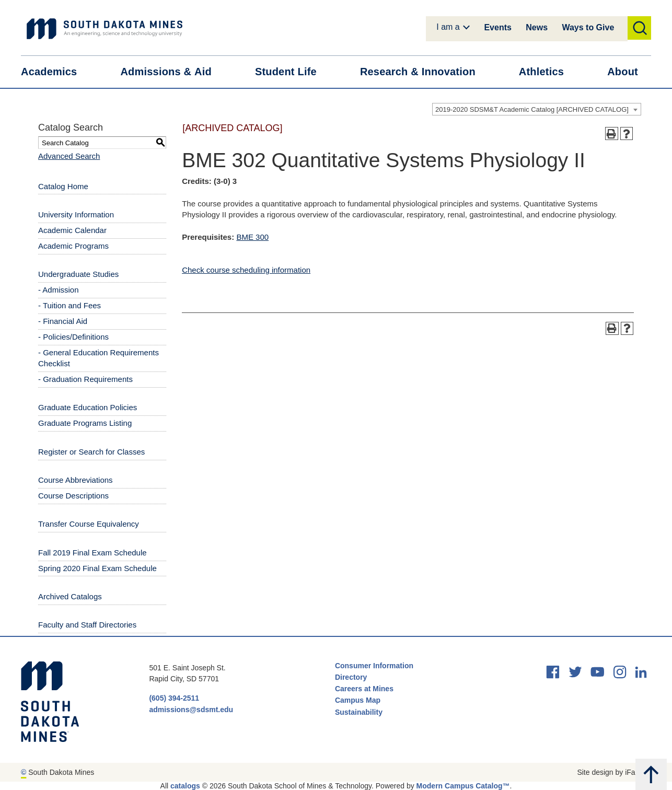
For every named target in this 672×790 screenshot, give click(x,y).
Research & (424, 72)
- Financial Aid (63, 321)
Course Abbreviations (76, 480)
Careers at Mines (364, 689)
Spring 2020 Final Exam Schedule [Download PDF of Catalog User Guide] (97, 568)
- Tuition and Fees (69, 305)
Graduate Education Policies (88, 407)
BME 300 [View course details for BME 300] (252, 237)
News (537, 27)
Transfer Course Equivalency (89, 524)
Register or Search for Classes (91, 452)
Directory (351, 677)
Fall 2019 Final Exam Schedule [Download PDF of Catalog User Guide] (92, 553)
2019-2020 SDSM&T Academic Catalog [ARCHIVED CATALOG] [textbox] (532, 109)
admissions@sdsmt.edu (191, 710)
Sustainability (360, 712)
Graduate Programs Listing (85, 423)
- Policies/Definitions (73, 337)
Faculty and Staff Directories (87, 625)
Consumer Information (374, 666)
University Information (76, 214)
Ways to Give (588, 27)
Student (292, 72)
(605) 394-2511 (174, 698)
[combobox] (537, 109)
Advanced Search (69, 156)
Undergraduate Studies (78, 274)
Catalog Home (63, 186)
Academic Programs (73, 246)
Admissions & (172, 72)
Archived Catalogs (70, 596)
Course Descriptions (73, 496)
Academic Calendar (72, 230)
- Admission (59, 290)
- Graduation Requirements (85, 379)
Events (497, 27)
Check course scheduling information (246, 270)
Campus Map (358, 700)
